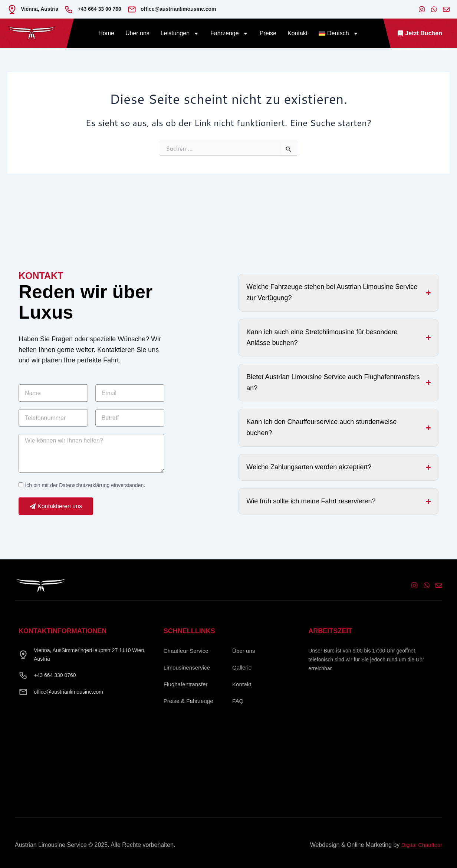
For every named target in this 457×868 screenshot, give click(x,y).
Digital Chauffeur (420, 845)
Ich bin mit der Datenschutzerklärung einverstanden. (85, 491)
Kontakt (297, 33)
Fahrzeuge (229, 33)
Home (106, 33)
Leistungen (180, 33)
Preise (268, 33)
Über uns (137, 33)
